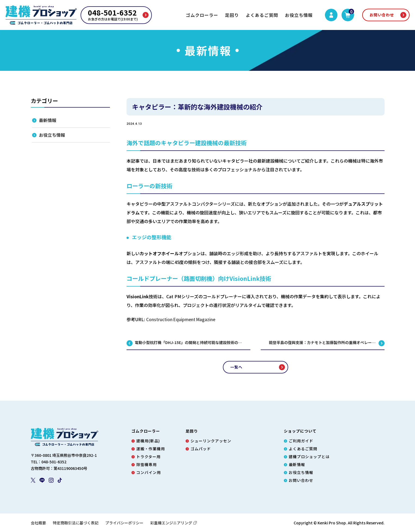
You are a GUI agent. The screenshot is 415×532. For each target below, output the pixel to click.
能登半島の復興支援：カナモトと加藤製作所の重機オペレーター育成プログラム (327, 343)
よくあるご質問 (262, 15)
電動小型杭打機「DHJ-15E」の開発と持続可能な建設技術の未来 (190, 343)
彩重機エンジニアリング (174, 523)
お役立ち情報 (299, 15)
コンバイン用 (149, 472)
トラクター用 (148, 457)
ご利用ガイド (301, 441)
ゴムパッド (201, 449)
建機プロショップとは (309, 457)
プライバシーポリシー (124, 523)
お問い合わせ (382, 15)
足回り (232, 15)
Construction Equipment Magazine (182, 319)
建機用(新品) (148, 441)
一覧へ (236, 367)
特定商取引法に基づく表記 (76, 523)
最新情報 (48, 120)
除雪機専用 (147, 464)
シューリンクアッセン (211, 441)
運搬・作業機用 (151, 449)
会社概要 (38, 523)
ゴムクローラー (202, 15)
